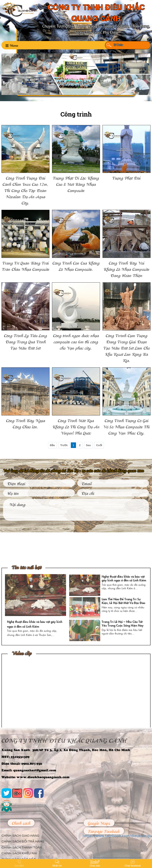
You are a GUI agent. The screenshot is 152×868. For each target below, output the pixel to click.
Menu (12, 45)
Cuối (99, 445)
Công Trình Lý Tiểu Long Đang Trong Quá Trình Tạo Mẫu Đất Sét (25, 341)
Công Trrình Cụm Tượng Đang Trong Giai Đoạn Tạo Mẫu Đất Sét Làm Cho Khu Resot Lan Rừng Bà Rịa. (127, 348)
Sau (88, 445)
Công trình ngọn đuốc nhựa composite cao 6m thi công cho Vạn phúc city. (76, 341)
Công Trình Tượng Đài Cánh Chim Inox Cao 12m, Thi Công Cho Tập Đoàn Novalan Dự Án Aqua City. (25, 190)
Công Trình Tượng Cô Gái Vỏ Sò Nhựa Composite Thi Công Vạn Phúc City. (126, 426)
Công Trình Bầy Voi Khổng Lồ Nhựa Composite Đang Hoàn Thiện (126, 269)
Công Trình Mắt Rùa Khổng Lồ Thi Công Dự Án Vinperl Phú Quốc (76, 426)
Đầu (52, 445)
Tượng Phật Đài (126, 178)
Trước (64, 445)
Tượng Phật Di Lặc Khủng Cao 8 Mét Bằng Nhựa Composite (76, 184)
